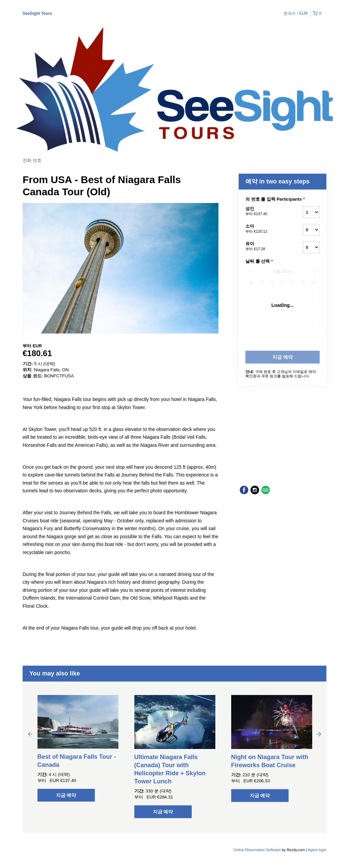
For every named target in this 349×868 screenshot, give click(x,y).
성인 (266, 211)
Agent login (317, 850)
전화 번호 (32, 160)
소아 (266, 229)
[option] (78, 748)
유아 (266, 247)
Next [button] (319, 734)
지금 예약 (66, 795)
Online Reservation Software (257, 850)
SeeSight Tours (37, 13)
